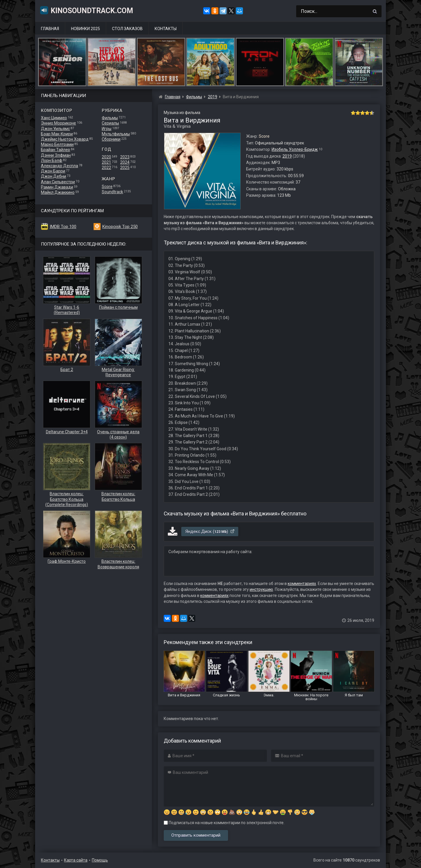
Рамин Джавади (57, 187)
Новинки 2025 (86, 29)
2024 (125, 162)
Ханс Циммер (54, 118)
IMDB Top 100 (63, 227)
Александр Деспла (59, 166)
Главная (50, 29)
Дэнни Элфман (56, 155)
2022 (106, 168)
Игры (107, 129)
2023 (125, 157)
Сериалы (110, 123)
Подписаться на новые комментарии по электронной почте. (224, 823)
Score (107, 187)
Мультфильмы (116, 134)
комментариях (302, 584)
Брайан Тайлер (56, 150)
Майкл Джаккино (58, 192)
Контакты (166, 29)
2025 (125, 168)
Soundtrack (112, 192)
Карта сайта (76, 860)
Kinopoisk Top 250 (120, 227)
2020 (106, 157)
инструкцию (261, 589)
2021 (106, 162)
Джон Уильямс (55, 129)
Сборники (111, 139)
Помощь (100, 860)
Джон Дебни (54, 176)
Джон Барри (53, 171)
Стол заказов (127, 29)
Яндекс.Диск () (210, 532)
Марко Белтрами (57, 144)
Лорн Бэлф (52, 161)
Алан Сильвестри (58, 182)
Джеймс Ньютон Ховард (65, 139)
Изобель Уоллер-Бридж (295, 149)
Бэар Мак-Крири (57, 134)
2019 (287, 156)
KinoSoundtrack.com (86, 10)
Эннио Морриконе (58, 123)
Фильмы (110, 118)
